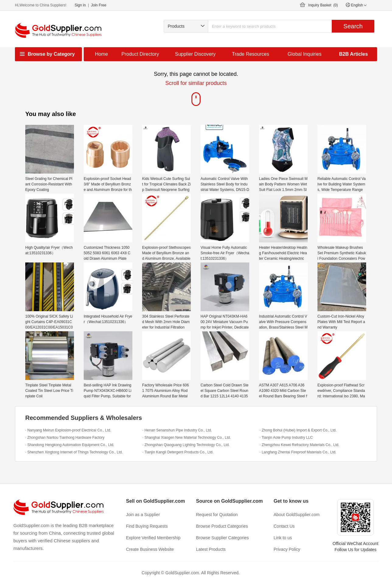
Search (353, 26)
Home (101, 54)
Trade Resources (250, 54)
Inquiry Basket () (323, 5)
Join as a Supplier (143, 515)
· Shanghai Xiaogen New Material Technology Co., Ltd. (187, 438)
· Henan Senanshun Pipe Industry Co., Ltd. (177, 430)
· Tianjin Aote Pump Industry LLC (286, 438)
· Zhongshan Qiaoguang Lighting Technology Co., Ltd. (186, 445)
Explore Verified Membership (153, 538)
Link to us (283, 538)
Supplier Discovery (195, 54)
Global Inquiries (304, 54)
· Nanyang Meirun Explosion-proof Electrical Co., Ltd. (68, 430)
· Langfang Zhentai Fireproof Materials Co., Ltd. (298, 452)
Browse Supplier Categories (222, 538)
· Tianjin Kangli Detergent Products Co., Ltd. (178, 452)
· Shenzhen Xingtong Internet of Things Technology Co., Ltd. (74, 452)
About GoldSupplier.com (297, 515)
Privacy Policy (287, 549)
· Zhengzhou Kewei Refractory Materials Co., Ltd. (299, 445)
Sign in (80, 5)
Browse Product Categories (222, 526)
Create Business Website (150, 549)
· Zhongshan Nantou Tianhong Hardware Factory (65, 438)
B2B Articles (353, 54)
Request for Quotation (217, 515)
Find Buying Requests (147, 526)
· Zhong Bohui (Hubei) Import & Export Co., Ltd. (298, 430)
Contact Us (284, 526)
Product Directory (140, 54)
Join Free (99, 5)
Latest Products (211, 549)
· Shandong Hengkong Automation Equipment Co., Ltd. (70, 445)
